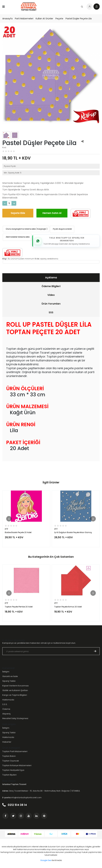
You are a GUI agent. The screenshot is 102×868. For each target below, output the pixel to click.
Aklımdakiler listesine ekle (17, 237)
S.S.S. (5, 704)
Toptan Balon (9, 756)
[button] (9, 519)
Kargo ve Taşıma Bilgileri (15, 695)
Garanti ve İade (10, 676)
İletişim (6, 672)
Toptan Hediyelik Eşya (13, 770)
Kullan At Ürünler (44, 19)
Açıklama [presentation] (51, 278)
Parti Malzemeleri (24, 19)
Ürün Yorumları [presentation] (51, 304)
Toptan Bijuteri (9, 775)
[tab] (51, 278)
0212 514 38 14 (15, 805)
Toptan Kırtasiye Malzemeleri (17, 765)
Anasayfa (7, 19)
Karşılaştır (42, 229)
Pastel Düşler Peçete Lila (79, 19)
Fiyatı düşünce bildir (62, 229)
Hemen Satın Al (52, 213)
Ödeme (6, 709)
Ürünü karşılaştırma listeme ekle (20, 229)
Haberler (7, 742)
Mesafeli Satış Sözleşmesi (15, 718)
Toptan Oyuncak (11, 761)
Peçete (59, 19)
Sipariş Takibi (9, 681)
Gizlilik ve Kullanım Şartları (15, 690)
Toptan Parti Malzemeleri (15, 751)
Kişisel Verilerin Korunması (16, 686)
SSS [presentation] (51, 312)
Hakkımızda (8, 700)
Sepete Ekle (18, 213)
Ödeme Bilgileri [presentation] (51, 286)
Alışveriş (6, 714)
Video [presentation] (51, 295)
